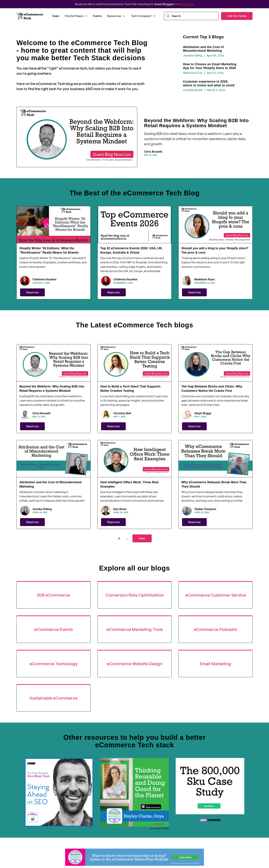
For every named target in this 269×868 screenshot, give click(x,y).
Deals (56, 16)
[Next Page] (142, 538)
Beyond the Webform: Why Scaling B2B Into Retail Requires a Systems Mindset (196, 123)
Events (97, 16)
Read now (32, 292)
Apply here (188, 4)
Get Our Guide (237, 16)
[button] (76, 16)
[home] (30, 16)
